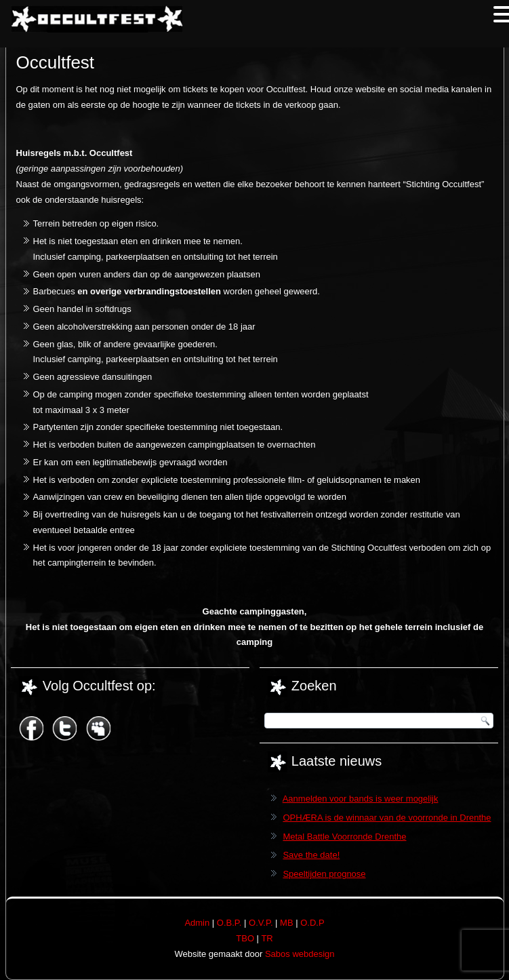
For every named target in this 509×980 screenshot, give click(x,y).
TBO (245, 938)
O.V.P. (261, 923)
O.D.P (312, 923)
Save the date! (311, 855)
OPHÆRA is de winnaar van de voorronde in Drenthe (387, 818)
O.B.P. (229, 923)
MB (287, 923)
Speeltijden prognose (324, 874)
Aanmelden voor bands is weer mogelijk (361, 799)
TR (267, 938)
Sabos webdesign (300, 954)
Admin (197, 923)
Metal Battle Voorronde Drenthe (344, 837)
